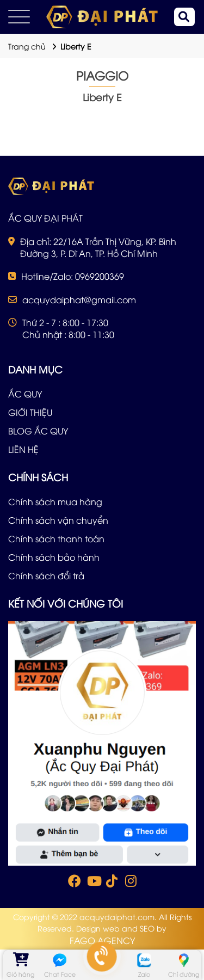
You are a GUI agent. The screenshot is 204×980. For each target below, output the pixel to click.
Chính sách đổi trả (46, 575)
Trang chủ (27, 46)
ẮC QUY (25, 394)
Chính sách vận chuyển (58, 520)
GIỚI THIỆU (30, 412)
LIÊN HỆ (23, 449)
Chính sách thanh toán (56, 538)
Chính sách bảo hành (54, 557)
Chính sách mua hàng (55, 501)
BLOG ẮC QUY (38, 431)
